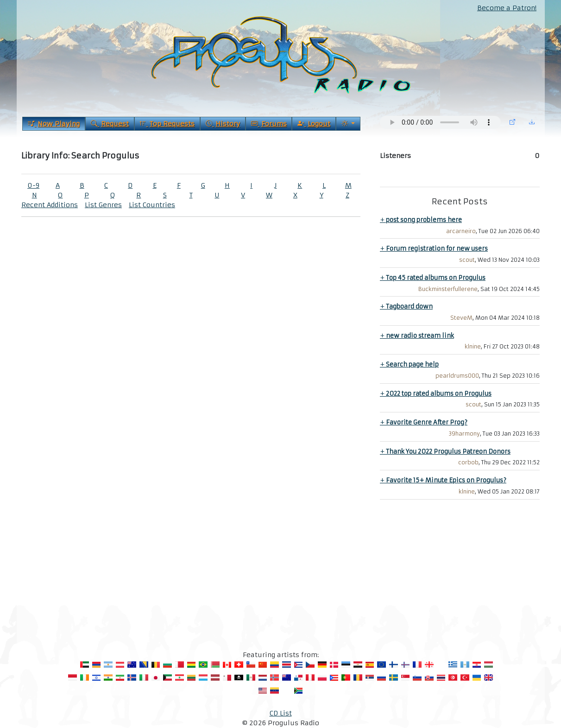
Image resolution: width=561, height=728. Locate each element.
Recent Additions (50, 205)
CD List (281, 713)
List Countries (152, 205)
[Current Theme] (348, 124)
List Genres (103, 205)
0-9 (33, 185)
